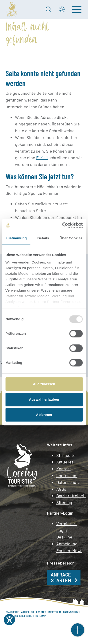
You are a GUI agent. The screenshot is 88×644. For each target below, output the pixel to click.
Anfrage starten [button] (61, 577)
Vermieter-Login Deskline (67, 530)
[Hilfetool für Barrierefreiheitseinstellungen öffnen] (9, 620)
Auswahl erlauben (44, 399)
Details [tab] (43, 238)
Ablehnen (44, 415)
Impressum (67, 475)
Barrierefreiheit (69, 496)
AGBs (61, 489)
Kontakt (64, 469)
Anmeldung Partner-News (69, 547)
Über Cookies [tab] (71, 238)
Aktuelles (65, 462)
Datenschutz (68, 482)
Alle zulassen (44, 384)
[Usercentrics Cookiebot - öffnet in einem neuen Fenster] (63, 225)
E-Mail (42, 158)
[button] (62, 9)
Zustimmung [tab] (16, 238)
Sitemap (64, 502)
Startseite (66, 455)
